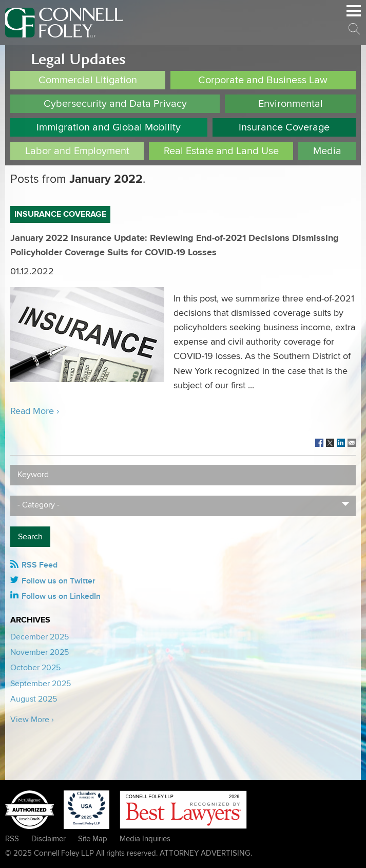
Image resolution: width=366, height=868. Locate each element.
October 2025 (35, 668)
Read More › (35, 411)
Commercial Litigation (88, 80)
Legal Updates (78, 59)
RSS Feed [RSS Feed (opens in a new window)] (40, 565)
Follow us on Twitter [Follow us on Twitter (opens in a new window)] (59, 581)
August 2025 (34, 699)
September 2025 (41, 684)
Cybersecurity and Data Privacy (115, 104)
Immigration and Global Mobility (109, 127)
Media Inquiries (145, 839)
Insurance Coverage (284, 127)
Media (327, 151)
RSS (12, 839)
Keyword (33, 475)
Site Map (93, 839)
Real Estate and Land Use (221, 151)
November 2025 (40, 652)
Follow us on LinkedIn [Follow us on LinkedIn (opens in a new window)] (61, 596)
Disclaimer (49, 839)
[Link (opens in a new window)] (319, 443)
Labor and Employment (77, 151)
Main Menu (354, 16)
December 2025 (40, 637)
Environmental (291, 104)
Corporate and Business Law (263, 80)
